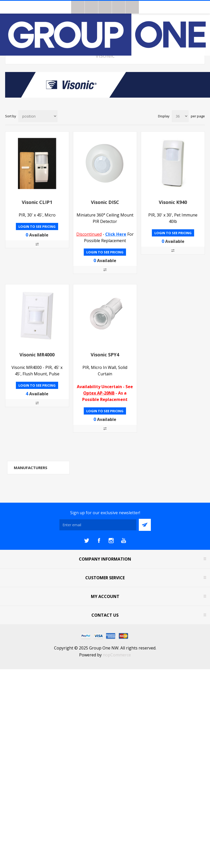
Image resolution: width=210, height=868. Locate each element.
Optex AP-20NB (99, 393)
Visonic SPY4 (105, 355)
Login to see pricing (37, 226)
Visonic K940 (173, 202)
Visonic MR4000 (37, 355)
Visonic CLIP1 (37, 202)
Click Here (116, 234)
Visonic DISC (105, 202)
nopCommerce (117, 655)
